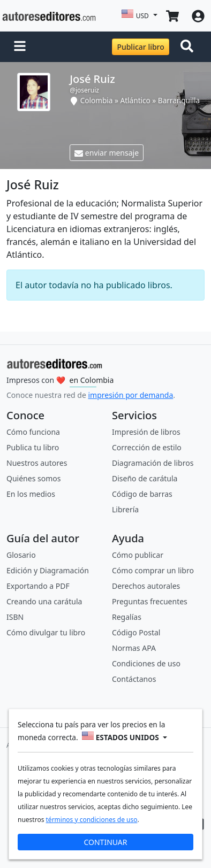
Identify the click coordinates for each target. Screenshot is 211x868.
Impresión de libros (146, 432)
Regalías (127, 617)
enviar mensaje (107, 153)
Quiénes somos (33, 478)
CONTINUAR (105, 842)
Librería (125, 509)
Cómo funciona (33, 432)
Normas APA (134, 648)
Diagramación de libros (153, 463)
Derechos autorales (146, 586)
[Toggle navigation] (189, 47)
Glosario (21, 555)
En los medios (31, 494)
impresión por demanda (130, 395)
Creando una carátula (44, 601)
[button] (20, 47)
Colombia (97, 100)
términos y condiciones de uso (92, 820)
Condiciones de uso (146, 663)
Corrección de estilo (147, 447)
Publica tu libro (33, 447)
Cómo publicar (138, 555)
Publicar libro (140, 47)
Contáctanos (134, 679)
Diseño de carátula (145, 478)
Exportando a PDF (38, 586)
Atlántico (135, 100)
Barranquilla (179, 100)
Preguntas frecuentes (150, 601)
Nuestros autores (37, 463)
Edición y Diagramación (48, 570)
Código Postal (136, 632)
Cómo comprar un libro (153, 570)
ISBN (15, 617)
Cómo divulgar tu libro (46, 632)
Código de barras (142, 494)
